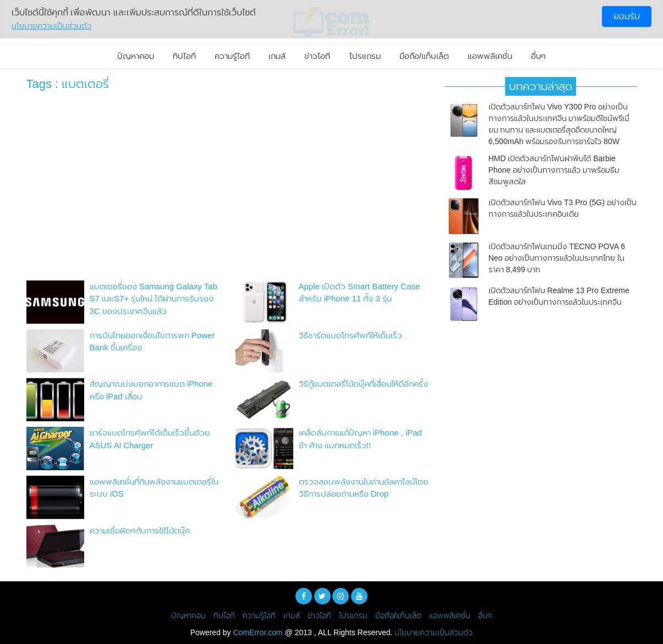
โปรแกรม (365, 56)
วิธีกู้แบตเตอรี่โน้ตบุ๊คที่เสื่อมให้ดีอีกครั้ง (363, 384)
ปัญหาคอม (136, 56)
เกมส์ (277, 56)
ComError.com (258, 632)
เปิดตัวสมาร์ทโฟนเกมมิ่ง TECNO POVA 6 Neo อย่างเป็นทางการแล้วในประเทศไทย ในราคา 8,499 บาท (557, 258)
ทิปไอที (184, 56)
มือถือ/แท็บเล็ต (424, 56)
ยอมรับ (627, 16)
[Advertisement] (227, 189)
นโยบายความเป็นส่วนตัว (434, 632)
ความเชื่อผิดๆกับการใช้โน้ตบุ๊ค (140, 530)
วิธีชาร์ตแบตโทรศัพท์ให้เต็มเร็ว (350, 335)
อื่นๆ (538, 56)
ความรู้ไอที (232, 56)
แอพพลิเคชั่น (490, 56)
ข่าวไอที (317, 56)
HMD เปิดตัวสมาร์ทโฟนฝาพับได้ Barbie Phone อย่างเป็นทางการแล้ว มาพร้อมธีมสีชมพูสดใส (554, 170)
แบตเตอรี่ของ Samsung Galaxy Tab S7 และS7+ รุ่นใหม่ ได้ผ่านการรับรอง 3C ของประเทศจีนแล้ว (154, 299)
